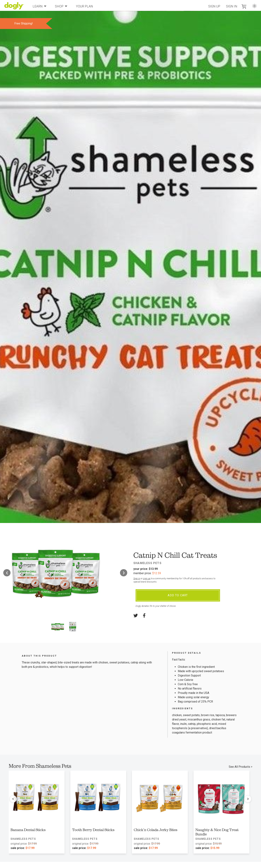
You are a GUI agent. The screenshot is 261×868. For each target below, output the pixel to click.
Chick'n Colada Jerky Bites (156, 830)
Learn (40, 6)
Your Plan (84, 6)
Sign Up (214, 6)
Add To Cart (178, 595)
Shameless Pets (147, 563)
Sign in (137, 579)
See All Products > (241, 767)
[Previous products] (13, 799)
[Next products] (248, 799)
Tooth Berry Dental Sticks (93, 830)
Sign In (232, 6)
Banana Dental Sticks (28, 830)
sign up (147, 579)
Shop (61, 6)
